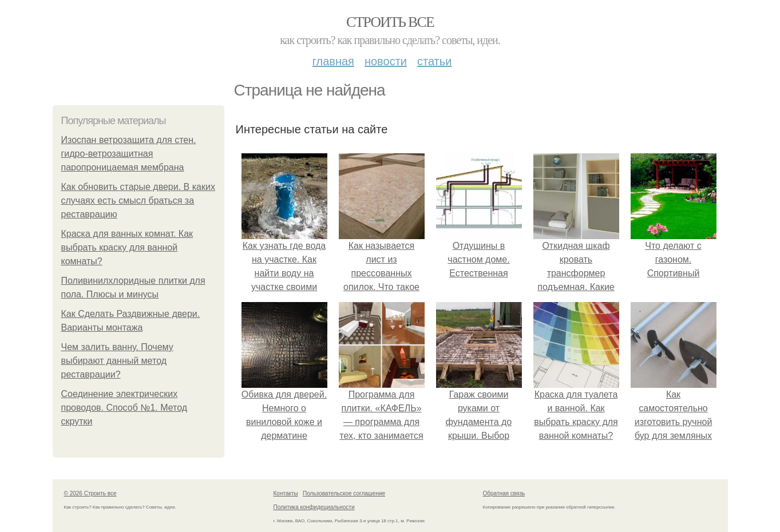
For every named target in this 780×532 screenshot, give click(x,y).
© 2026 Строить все (90, 493)
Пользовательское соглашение (344, 493)
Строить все (390, 22)
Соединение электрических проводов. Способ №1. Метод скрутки (124, 408)
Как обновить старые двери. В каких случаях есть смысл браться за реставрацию (138, 201)
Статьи (434, 61)
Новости (386, 61)
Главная (333, 61)
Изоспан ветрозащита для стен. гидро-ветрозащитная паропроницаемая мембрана (129, 154)
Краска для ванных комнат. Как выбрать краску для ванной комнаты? (127, 247)
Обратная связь (504, 493)
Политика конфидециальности (314, 507)
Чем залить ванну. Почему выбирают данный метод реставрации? (117, 361)
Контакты (286, 493)
